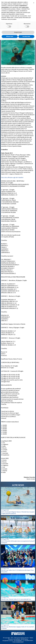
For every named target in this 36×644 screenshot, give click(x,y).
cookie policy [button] (25, 7)
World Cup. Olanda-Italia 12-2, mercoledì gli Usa (16, 599)
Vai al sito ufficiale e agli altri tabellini (12, 177)
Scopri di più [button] (18, 32)
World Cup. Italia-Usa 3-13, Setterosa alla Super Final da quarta (17, 571)
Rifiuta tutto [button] (10, 36)
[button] (34, 3)
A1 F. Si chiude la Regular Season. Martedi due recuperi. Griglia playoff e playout (18, 513)
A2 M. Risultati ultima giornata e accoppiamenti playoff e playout (18, 542)
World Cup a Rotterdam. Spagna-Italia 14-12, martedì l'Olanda (18, 627)
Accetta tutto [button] (26, 36)
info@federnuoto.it (8, 641)
